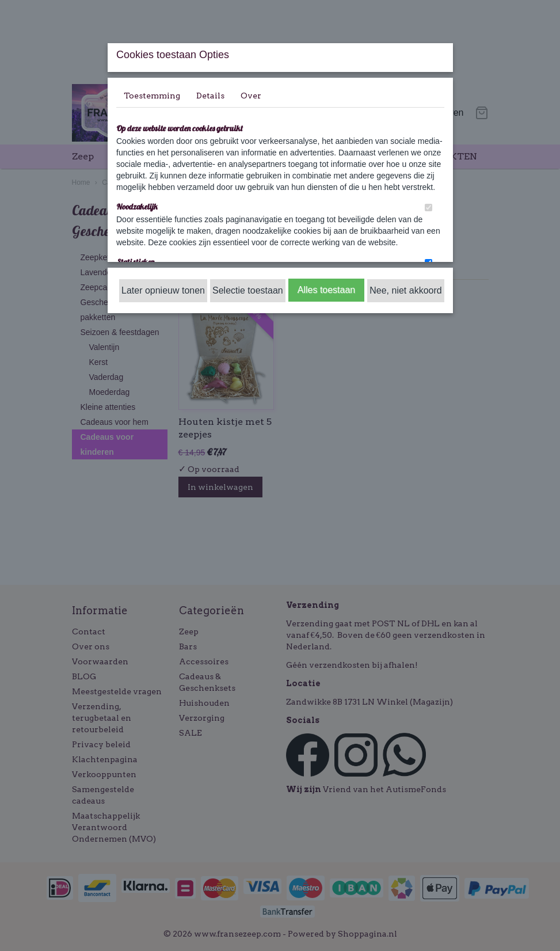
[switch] (428, 208)
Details (210, 96)
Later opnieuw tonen (163, 290)
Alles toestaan (327, 290)
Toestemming (152, 96)
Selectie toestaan (248, 290)
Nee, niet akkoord (405, 290)
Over (251, 96)
